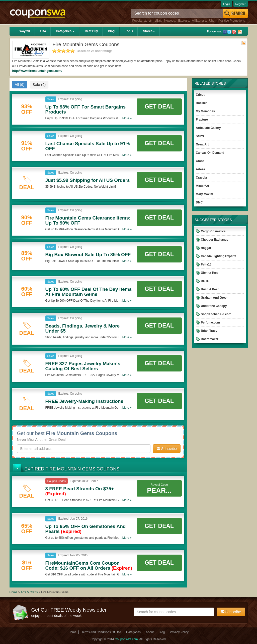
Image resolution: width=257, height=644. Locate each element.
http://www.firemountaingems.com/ (37, 71)
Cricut (200, 95)
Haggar (206, 248)
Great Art (202, 144)
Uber (212, 21)
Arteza (200, 169)
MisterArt (202, 186)
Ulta (43, 31)
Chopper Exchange (215, 240)
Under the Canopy (214, 306)
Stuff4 (200, 136)
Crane (200, 161)
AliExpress (199, 21)
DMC (199, 202)
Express (183, 21)
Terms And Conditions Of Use (101, 632)
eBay (158, 21)
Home (14, 592)
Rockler (201, 103)
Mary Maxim (204, 194)
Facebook (225, 32)
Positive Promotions (232, 21)
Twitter (229, 32)
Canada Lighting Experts (219, 256)
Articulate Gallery (208, 128)
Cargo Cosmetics (213, 231)
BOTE (205, 281)
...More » (126, 118)
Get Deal (159, 106)
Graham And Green (215, 298)
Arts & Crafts (30, 592)
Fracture (202, 120)
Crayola (201, 178)
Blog (111, 31)
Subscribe (167, 449)
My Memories (205, 111)
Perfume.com (210, 323)
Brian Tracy (209, 331)
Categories (65, 31)
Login (227, 4)
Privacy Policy (179, 632)
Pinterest (234, 32)
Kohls (129, 31)
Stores (149, 31)
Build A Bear (210, 289)
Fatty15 (206, 264)
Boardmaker (210, 339)
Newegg (170, 21)
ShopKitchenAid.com (216, 314)
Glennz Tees (210, 273)
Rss (240, 32)
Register (241, 4)
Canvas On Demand (210, 153)
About (150, 632)
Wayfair (25, 31)
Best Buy (91, 31)
